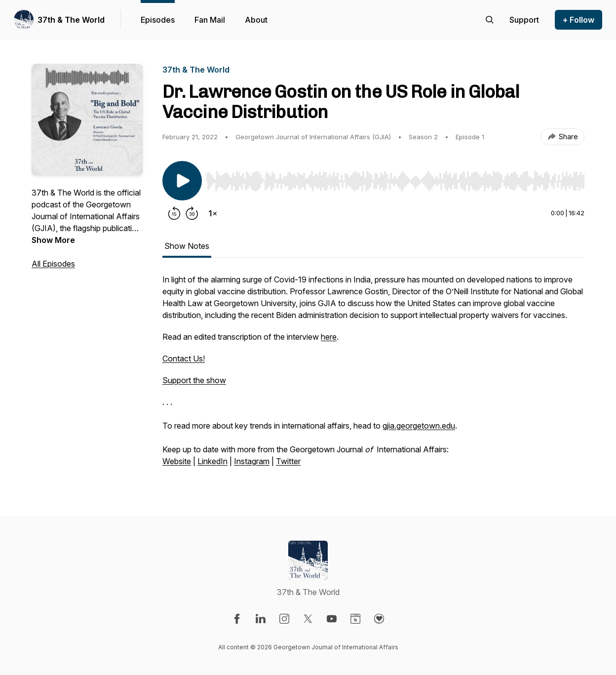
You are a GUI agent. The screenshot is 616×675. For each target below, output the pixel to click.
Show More (53, 240)
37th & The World (71, 20)
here (329, 337)
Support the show (194, 380)
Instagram (252, 461)
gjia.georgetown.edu (419, 426)
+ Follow (578, 20)
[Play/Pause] (182, 181)
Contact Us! (184, 358)
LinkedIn (212, 461)
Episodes (158, 20)
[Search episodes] (490, 20)
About (256, 20)
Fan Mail (210, 20)
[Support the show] (524, 20)
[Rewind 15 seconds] (174, 213)
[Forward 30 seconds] (192, 213)
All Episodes (53, 264)
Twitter (288, 461)
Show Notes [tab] (187, 246)
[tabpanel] (373, 375)
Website (177, 461)
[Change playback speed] (213, 213)
